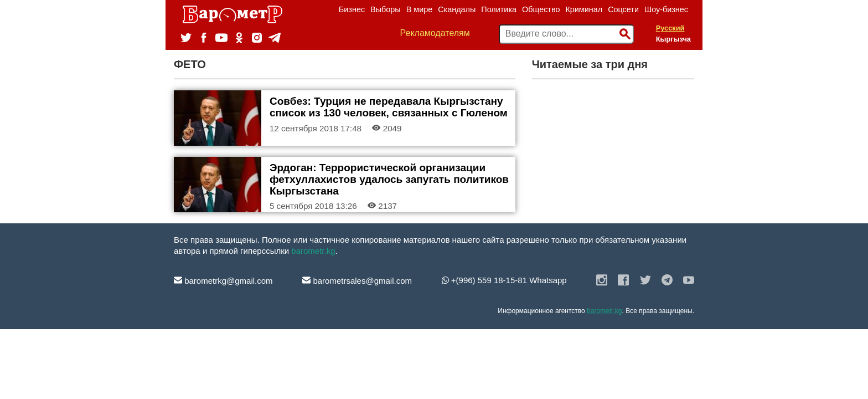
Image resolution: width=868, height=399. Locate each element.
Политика (499, 9)
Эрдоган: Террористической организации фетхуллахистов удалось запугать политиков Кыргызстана (389, 179)
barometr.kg (313, 251)
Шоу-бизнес (666, 9)
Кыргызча (673, 39)
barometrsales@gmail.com (357, 281)
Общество (541, 9)
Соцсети (623, 9)
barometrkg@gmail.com (223, 281)
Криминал (584, 9)
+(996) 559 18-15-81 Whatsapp (504, 280)
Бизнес (352, 9)
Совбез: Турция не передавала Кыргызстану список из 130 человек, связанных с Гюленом (389, 107)
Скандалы (457, 9)
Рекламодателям (435, 33)
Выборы (386, 9)
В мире (420, 9)
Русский (670, 28)
